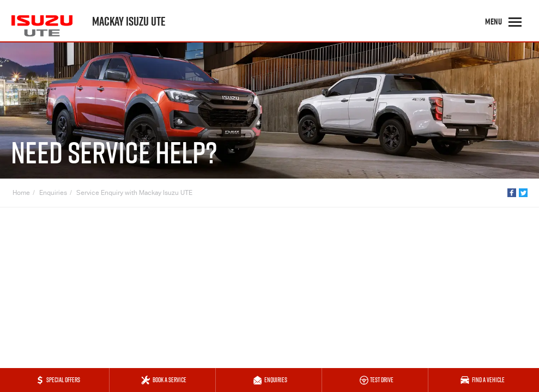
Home (21, 193)
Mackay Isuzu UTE (129, 22)
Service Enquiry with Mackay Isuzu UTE (134, 193)
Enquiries (53, 193)
